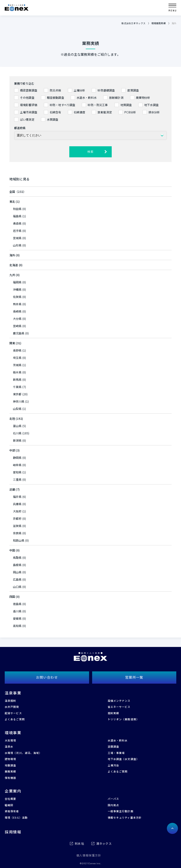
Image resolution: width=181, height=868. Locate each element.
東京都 (17, 394)
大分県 (17, 319)
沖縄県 (17, 289)
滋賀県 (17, 526)
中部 (12, 450)
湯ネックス (104, 843)
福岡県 (17, 282)
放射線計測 (116, 97)
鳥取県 (17, 557)
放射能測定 (105, 112)
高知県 (17, 626)
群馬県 (17, 379)
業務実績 (10, 771)
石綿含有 (56, 112)
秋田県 (17, 209)
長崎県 (17, 311)
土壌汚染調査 (29, 112)
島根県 (17, 565)
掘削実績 (113, 713)
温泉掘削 (10, 701)
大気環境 (10, 740)
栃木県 (17, 372)
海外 (12, 255)
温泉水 (9, 746)
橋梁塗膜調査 (29, 90)
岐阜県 (17, 465)
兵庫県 (17, 504)
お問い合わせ (47, 677)
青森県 (17, 223)
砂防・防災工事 (98, 105)
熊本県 (17, 304)
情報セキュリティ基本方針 (125, 817)
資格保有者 (12, 811)
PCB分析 (130, 112)
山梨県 (17, 409)
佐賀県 (17, 297)
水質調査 (53, 119)
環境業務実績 (158, 23)
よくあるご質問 (15, 719)
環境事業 (13, 733)
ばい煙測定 (27, 119)
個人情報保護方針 (89, 855)
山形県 (17, 245)
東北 (12, 201)
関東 (12, 343)
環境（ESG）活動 (16, 817)
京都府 (17, 518)
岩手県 (17, 231)
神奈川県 (19, 401)
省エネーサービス (119, 707)
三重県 (17, 479)
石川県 (17, 433)
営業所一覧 (134, 677)
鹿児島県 (19, 333)
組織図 (9, 805)
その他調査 (27, 97)
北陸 (12, 418)
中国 (12, 550)
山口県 (17, 587)
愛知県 (17, 472)
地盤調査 (10, 765)
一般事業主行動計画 (121, 811)
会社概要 (10, 799)
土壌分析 (80, 90)
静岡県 (17, 458)
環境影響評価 (29, 105)
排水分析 (154, 112)
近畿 (12, 489)
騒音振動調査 (56, 97)
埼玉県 (17, 358)
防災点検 (56, 90)
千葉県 (17, 387)
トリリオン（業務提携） (123, 719)
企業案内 (13, 791)
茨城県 (17, 365)
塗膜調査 (113, 746)
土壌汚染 (113, 765)
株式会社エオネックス (133, 23)
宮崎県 (17, 326)
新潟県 (17, 440)
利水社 (79, 843)
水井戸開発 (12, 707)
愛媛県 (17, 618)
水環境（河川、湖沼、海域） (23, 753)
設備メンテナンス (119, 701)
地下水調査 (151, 105)
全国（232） (18, 192)
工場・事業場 (116, 753)
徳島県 (17, 604)
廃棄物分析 (143, 97)
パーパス (113, 799)
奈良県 (17, 533)
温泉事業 (13, 693)
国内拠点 (113, 805)
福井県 (17, 497)
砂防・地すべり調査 (62, 105)
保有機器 (10, 778)
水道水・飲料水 (87, 97)
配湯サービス (13, 713)
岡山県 (17, 572)
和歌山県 (19, 540)
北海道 (14, 265)
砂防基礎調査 (106, 90)
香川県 (17, 611)
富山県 (17, 426)
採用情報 (13, 832)
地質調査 (126, 105)
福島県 (17, 216)
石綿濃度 (80, 112)
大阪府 (17, 511)
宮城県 (17, 238)
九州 (12, 275)
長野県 (17, 350)
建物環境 (10, 759)
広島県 (17, 579)
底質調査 (133, 90)
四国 (12, 597)
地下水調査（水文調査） (123, 759)
